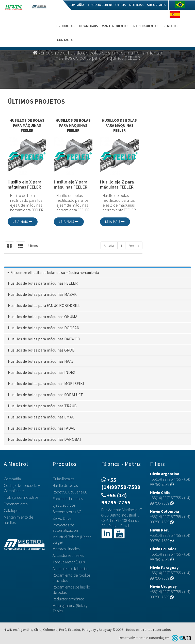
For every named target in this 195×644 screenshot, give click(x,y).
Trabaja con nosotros (107, 5)
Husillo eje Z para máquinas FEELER (117, 185)
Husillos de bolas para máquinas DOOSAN (44, 328)
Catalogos (12, 510)
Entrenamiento (144, 26)
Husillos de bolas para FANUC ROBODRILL (44, 305)
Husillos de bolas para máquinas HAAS (41, 361)
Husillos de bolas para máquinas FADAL (42, 428)
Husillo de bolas (65, 485)
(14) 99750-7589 (170, 482)
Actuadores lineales (68, 555)
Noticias (136, 5)
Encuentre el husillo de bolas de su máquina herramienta (100, 53)
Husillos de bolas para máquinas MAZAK (42, 294)
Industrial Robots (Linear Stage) (72, 539)
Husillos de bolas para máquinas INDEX (42, 372)
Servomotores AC (67, 512)
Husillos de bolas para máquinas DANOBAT (45, 439)
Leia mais (23, 222)
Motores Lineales (66, 549)
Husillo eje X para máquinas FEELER (25, 185)
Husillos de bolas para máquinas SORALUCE (45, 395)
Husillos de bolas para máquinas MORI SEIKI (46, 383)
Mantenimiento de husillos (18, 520)
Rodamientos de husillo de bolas (71, 590)
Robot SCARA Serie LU (70, 492)
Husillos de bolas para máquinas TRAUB (42, 406)
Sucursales (157, 5)
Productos (66, 26)
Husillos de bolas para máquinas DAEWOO (44, 339)
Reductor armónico (68, 599)
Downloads (88, 26)
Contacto (65, 40)
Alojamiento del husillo (71, 568)
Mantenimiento (115, 26)
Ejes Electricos (64, 505)
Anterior (109, 245)
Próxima (134, 245)
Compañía (76, 5)
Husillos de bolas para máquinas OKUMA (43, 317)
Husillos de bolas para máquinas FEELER (98, 58)
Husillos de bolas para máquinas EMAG (41, 417)
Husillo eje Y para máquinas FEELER (71, 185)
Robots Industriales (68, 499)
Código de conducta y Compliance (22, 488)
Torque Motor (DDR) (69, 562)
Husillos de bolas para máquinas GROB (41, 350)
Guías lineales (63, 479)
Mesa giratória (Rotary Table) (70, 608)
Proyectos (170, 26)
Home (61, 5)
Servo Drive (62, 518)
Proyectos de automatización (65, 528)
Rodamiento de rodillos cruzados (71, 578)
